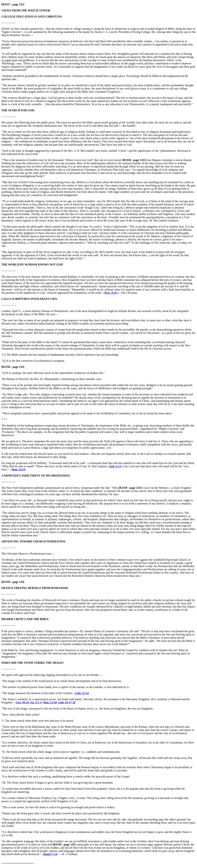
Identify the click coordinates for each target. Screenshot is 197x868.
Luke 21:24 (82, 693)
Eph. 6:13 (115, 466)
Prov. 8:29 (111, 293)
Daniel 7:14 (50, 854)
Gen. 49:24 (22, 702)
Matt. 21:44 (50, 702)
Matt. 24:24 (18, 470)
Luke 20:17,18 (67, 702)
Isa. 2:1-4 (36, 702)
